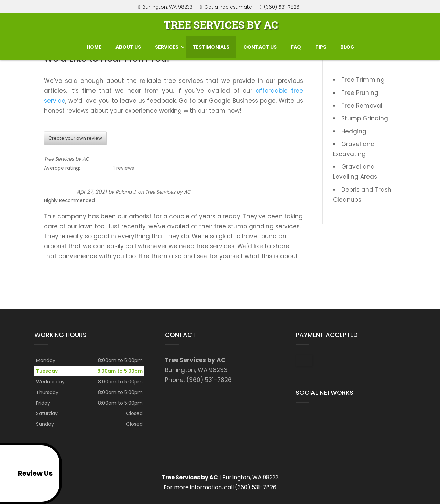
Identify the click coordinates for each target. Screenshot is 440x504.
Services (167, 45)
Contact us (260, 45)
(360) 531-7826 (280, 7)
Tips (321, 45)
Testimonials (211, 45)
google (301, 418)
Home (94, 45)
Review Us (28, 473)
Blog (347, 45)
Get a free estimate (226, 7)
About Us (128, 45)
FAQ (296, 45)
